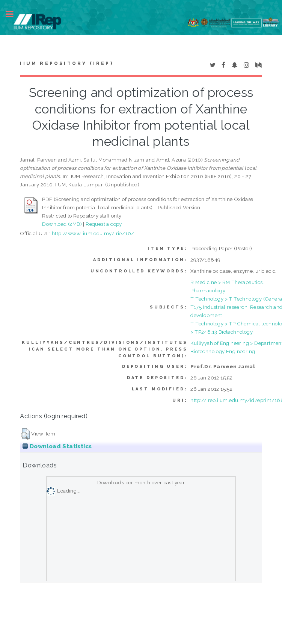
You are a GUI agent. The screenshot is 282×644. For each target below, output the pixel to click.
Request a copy (104, 224)
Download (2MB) (62, 224)
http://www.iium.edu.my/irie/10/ (93, 233)
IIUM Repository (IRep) (66, 63)
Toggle (14, 14)
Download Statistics (57, 446)
